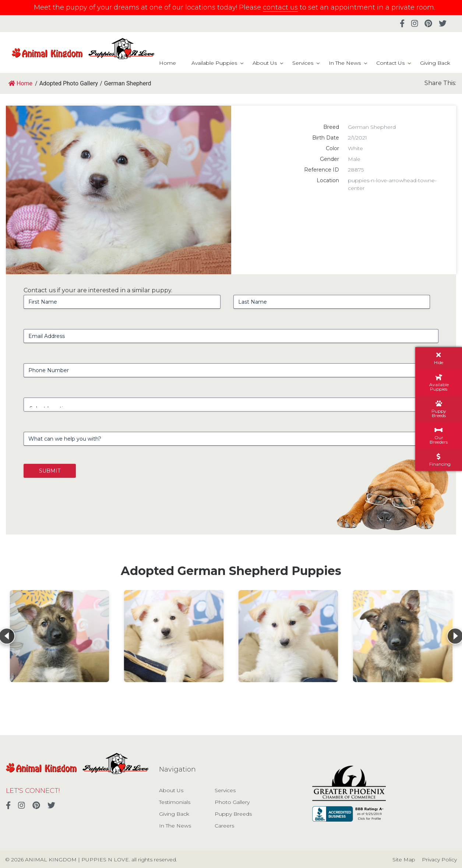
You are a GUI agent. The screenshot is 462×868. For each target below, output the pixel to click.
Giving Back (435, 63)
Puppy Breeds (233, 814)
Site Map (404, 860)
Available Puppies (214, 63)
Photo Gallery (232, 802)
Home (167, 63)
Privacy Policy (439, 860)
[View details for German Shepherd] (59, 636)
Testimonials (175, 802)
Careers (224, 826)
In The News (345, 63)
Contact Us (390, 63)
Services (303, 63)
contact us (280, 7)
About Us (265, 63)
